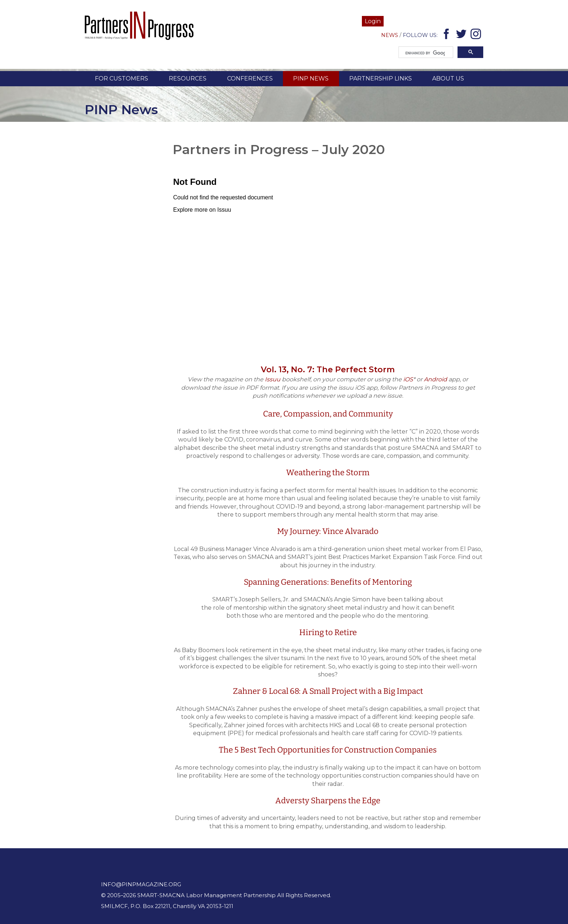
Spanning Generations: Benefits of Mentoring (328, 582)
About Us (448, 78)
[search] (425, 53)
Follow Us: (420, 35)
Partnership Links (381, 78)
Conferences (250, 78)
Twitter (462, 35)
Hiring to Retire (328, 632)
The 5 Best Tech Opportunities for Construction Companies (328, 750)
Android (435, 379)
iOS (408, 379)
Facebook (448, 35)
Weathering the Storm (328, 473)
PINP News (311, 78)
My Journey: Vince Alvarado (328, 531)
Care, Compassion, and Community (328, 414)
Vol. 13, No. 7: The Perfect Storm (328, 370)
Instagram (477, 35)
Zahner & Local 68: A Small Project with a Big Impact (328, 691)
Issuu (273, 379)
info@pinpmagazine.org (141, 884)
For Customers (122, 78)
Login (373, 21)
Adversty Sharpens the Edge (328, 801)
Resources (188, 78)
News (390, 35)
